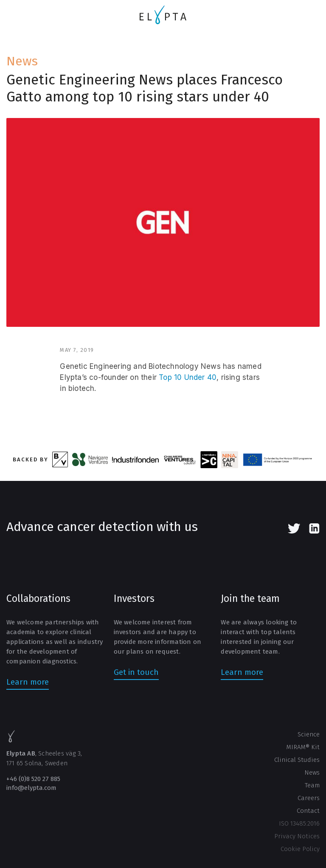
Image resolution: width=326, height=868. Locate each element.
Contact (308, 811)
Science (309, 734)
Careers (309, 798)
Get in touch (136, 672)
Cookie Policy (300, 849)
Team (312, 785)
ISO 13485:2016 (299, 823)
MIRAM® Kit (303, 747)
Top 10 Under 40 (188, 377)
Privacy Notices (297, 836)
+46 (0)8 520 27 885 (33, 779)
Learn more (28, 682)
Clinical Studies (297, 760)
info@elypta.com (31, 788)
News (22, 61)
